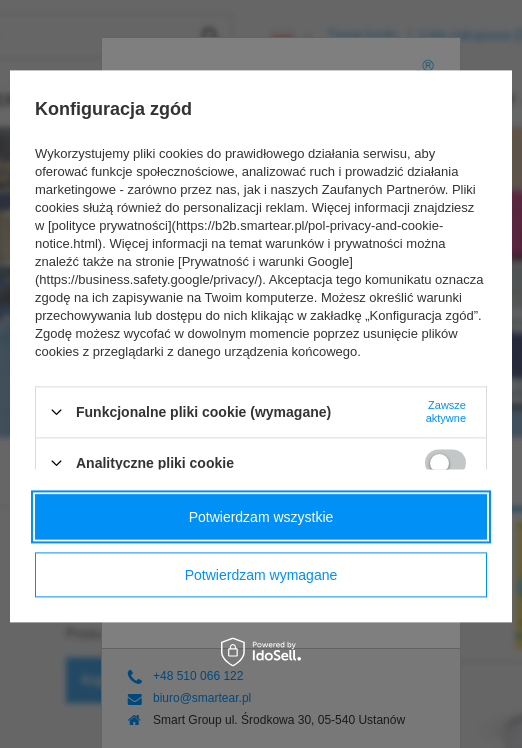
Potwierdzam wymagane (261, 575)
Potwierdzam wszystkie (261, 517)
